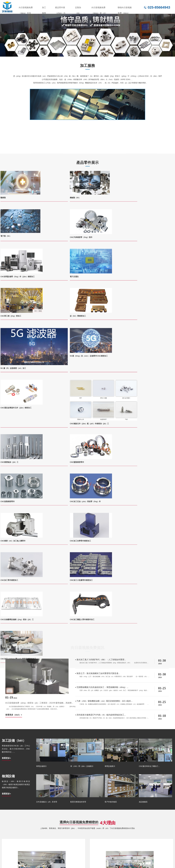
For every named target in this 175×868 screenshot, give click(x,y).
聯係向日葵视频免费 (150, 860)
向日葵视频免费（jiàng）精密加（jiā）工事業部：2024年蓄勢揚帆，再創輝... (109, 440)
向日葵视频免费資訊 (122, 860)
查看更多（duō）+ (83, 452)
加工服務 (44, 8)
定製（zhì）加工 (96, 860)
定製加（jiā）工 (78, 8)
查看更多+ (6, 522)
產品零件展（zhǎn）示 (60, 8)
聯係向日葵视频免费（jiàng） (125, 8)
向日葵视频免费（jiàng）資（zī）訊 (99, 8)
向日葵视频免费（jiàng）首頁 (26, 8)
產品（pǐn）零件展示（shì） (67, 860)
